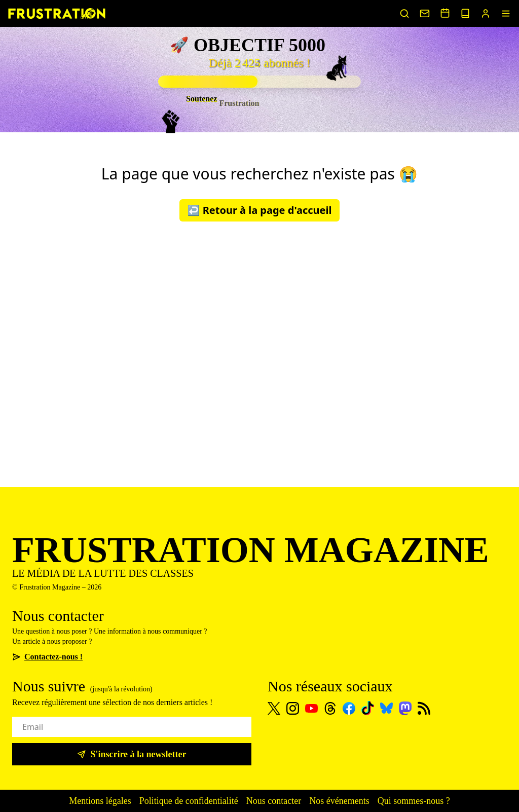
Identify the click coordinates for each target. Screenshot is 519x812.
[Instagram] (293, 708)
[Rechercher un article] (404, 13)
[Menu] (506, 13)
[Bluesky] (386, 708)
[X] (274, 709)
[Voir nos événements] (445, 13)
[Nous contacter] (425, 13)
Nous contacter (274, 801)
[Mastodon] (405, 708)
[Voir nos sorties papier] (465, 13)
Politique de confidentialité (189, 801)
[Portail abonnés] (486, 13)
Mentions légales (100, 801)
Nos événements (339, 801)
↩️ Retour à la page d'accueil (260, 210)
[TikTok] (368, 708)
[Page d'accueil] (57, 13)
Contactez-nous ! (47, 657)
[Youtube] (311, 709)
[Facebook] (349, 708)
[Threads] (330, 708)
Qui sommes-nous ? (414, 801)
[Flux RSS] (424, 708)
